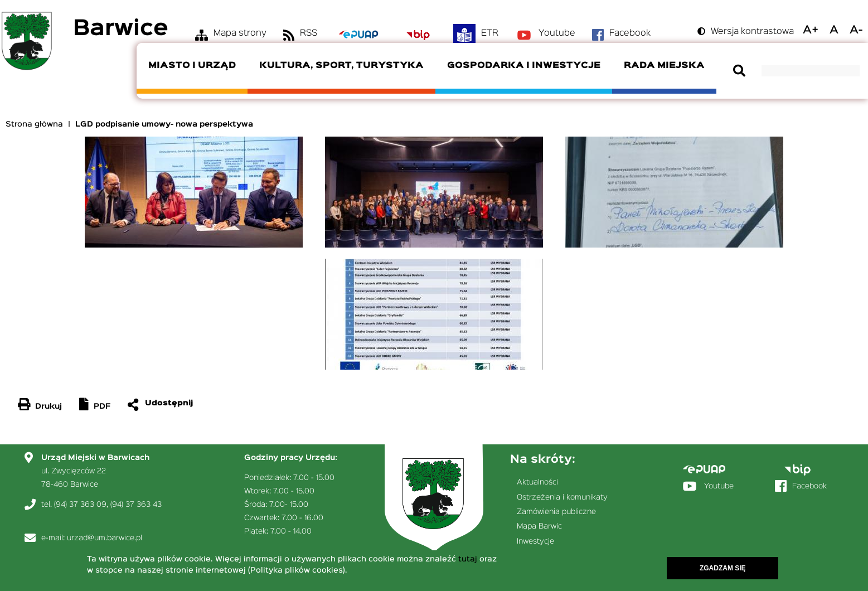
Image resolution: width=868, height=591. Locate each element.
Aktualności (537, 482)
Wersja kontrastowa (752, 32)
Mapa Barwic (539, 526)
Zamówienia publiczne (556, 512)
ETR (490, 33)
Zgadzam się (723, 569)
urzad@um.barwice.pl (105, 538)
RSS (309, 33)
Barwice (121, 29)
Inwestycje (535, 541)
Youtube (557, 33)
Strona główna (34, 124)
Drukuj (49, 406)
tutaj (468, 560)
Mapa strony (240, 33)
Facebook (630, 33)
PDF (102, 406)
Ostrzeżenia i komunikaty (562, 497)
